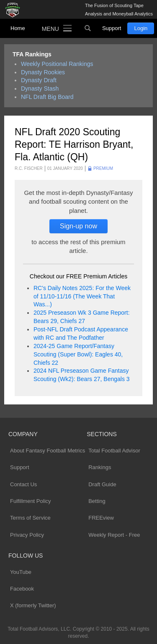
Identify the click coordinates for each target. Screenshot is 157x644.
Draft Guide (102, 484)
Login (141, 28)
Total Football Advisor (114, 451)
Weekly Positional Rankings (57, 64)
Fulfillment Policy (31, 501)
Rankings (100, 467)
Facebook (22, 589)
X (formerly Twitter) (33, 605)
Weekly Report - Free (114, 535)
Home (18, 28)
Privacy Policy (27, 535)
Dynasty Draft (39, 80)
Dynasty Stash (40, 88)
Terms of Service (30, 518)
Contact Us (23, 484)
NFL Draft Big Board (47, 97)
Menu (50, 29)
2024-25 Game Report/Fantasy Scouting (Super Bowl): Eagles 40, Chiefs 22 (78, 354)
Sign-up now (78, 226)
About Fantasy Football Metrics (48, 451)
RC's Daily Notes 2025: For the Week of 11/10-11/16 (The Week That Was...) (82, 296)
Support (112, 28)
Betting (97, 501)
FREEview (101, 518)
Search (88, 28)
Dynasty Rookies (43, 72)
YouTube (21, 572)
